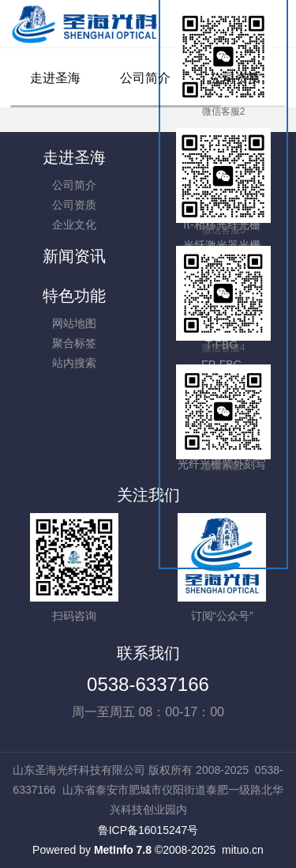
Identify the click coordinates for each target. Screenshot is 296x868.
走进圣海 (55, 78)
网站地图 (74, 323)
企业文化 (74, 225)
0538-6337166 (148, 684)
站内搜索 (74, 363)
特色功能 (74, 296)
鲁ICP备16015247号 (148, 830)
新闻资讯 (74, 256)
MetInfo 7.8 (123, 850)
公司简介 (145, 78)
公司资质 (235, 78)
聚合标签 (74, 343)
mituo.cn (243, 850)
